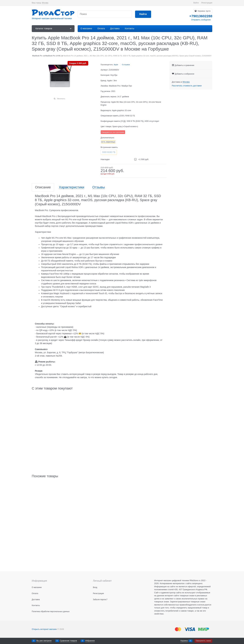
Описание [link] (43, 187)
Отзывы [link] (99, 187)
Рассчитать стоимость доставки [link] (187, 86)
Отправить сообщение (201, 20)
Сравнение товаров (68, 641)
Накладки (105, 159)
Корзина (184, 641)
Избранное (90, 641)
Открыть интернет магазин (44, 629)
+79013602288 (201, 16)
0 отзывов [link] (126, 65)
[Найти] (143, 14)
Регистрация (207, 3)
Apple (116, 65)
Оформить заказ (203, 641)
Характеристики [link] (72, 187)
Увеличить (61, 99)
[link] (45, 3)
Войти (196, 3)
